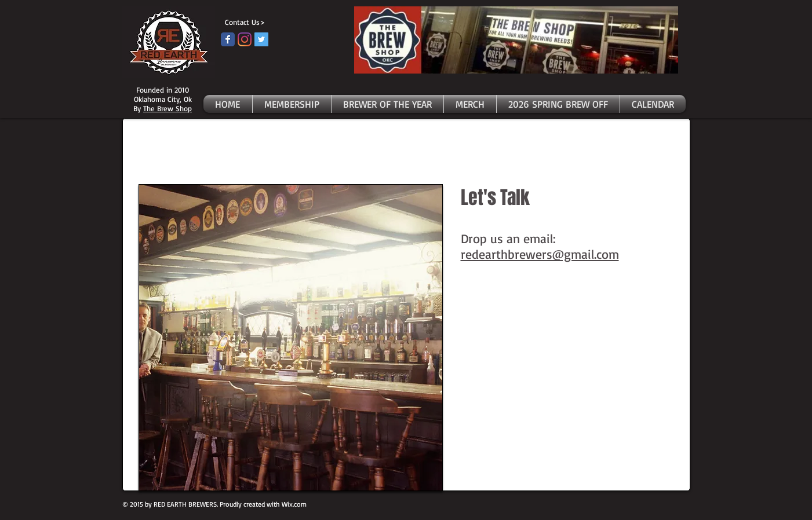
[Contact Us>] (243, 22)
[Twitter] (261, 39)
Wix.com (294, 504)
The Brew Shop (168, 108)
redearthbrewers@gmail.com (540, 254)
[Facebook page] (228, 39)
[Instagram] (245, 39)
